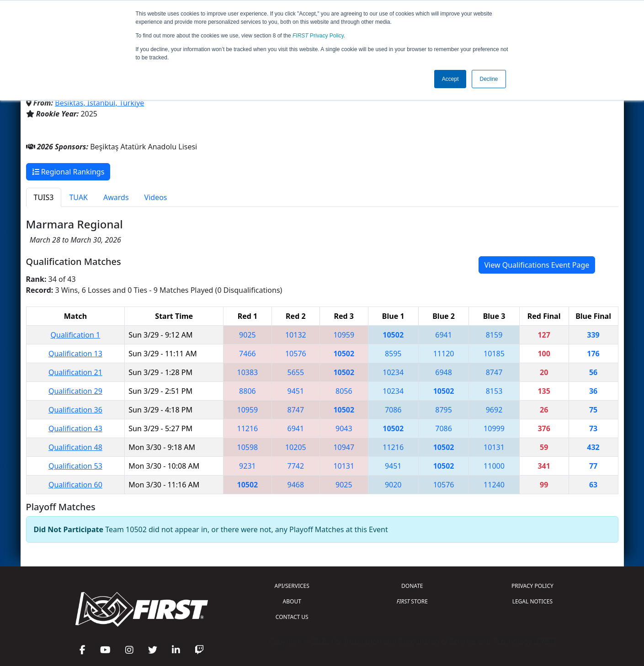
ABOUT (292, 601)
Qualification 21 (75, 372)
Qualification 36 (75, 410)
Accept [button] (450, 79)
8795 (444, 410)
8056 (344, 391)
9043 (344, 428)
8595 (393, 354)
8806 (247, 391)
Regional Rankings (68, 172)
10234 (393, 372)
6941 (444, 335)
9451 (296, 391)
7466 (247, 354)
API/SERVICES (292, 586)
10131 (494, 447)
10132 (296, 335)
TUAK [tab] (78, 197)
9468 (296, 485)
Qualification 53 (75, 466)
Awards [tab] (116, 197)
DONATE (412, 586)
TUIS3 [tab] (44, 197)
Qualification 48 (75, 447)
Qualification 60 (75, 485)
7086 (393, 410)
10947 (344, 447)
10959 (344, 335)
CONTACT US (292, 617)
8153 (494, 391)
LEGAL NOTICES (533, 601)
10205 (296, 447)
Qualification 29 (75, 391)
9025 (247, 335)
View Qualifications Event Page (537, 265)
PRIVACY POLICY (532, 586)
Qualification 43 (75, 428)
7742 (296, 466)
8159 (494, 335)
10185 (494, 354)
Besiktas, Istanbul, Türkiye (99, 103)
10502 (393, 335)
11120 (444, 354)
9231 (247, 466)
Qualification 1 (76, 335)
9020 (393, 485)
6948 (444, 372)
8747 (494, 372)
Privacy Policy (318, 36)
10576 (296, 354)
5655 (296, 372)
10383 (248, 372)
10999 (494, 428)
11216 (248, 428)
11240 (494, 485)
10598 (248, 447)
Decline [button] (489, 79)
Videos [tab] (156, 197)
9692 (494, 410)
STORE (412, 601)
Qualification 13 (75, 354)
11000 (494, 466)
